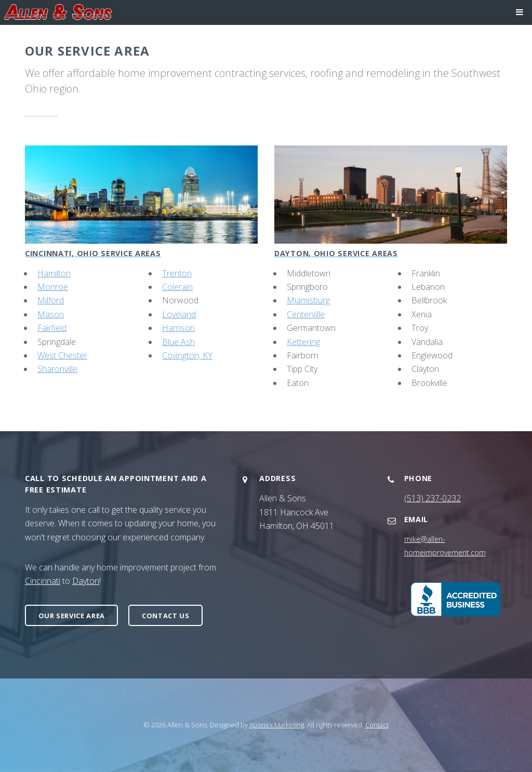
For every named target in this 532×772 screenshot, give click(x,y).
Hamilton (54, 273)
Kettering (303, 342)
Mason (51, 314)
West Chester (62, 355)
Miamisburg (308, 300)
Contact (377, 725)
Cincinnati (43, 581)
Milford (51, 300)
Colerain (177, 287)
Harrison (178, 328)
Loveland (179, 314)
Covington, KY (187, 355)
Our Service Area (72, 616)
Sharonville (57, 369)
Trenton (177, 273)
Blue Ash (178, 342)
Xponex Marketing (277, 725)
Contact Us (165, 616)
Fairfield (52, 328)
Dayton (86, 581)
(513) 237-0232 (433, 498)
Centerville (306, 314)
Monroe (53, 287)
